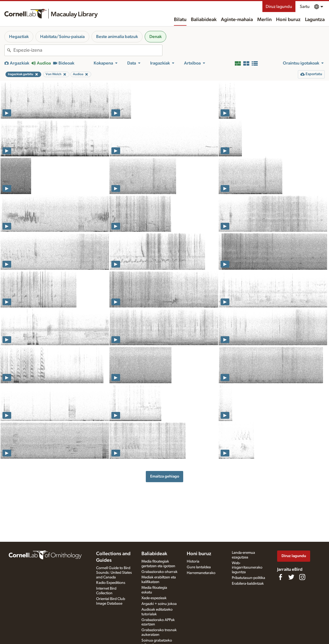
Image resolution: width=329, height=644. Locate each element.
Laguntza (315, 20)
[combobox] (88, 50)
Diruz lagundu (279, 7)
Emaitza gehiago (165, 476)
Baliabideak (204, 20)
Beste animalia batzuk (117, 37)
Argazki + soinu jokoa (159, 604)
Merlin (264, 20)
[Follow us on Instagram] (302, 577)
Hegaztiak (19, 37)
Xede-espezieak (154, 598)
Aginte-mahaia (237, 20)
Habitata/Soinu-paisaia (62, 37)
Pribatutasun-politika (248, 578)
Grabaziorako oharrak (159, 572)
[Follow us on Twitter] (291, 577)
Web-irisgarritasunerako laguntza (247, 568)
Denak (155, 37)
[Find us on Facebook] (280, 577)
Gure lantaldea (199, 567)
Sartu (305, 7)
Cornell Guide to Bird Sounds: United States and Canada (114, 573)
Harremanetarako (201, 573)
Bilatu (180, 20)
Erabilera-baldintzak (248, 584)
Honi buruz (288, 20)
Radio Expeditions (111, 583)
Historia (193, 561)
